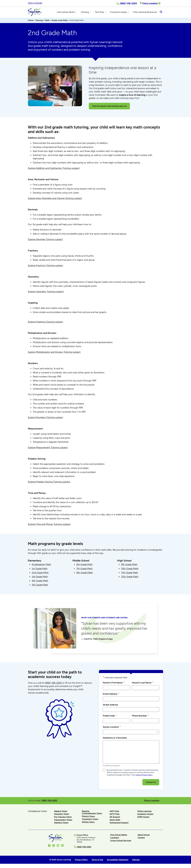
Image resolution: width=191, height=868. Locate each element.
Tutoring (39, 21)
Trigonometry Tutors (63, 820)
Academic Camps (145, 815)
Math (47, 21)
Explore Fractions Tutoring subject (45, 266)
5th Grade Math (40, 585)
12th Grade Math (130, 577)
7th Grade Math (84, 569)
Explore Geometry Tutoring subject (46, 292)
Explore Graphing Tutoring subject (45, 322)
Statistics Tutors (61, 823)
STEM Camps (143, 818)
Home (31, 21)
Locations (115, 838)
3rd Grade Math (40, 577)
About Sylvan (144, 835)
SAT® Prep (114, 812)
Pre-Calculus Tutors (63, 818)
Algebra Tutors (61, 812)
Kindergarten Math (41, 565)
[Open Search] (161, 12)
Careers (141, 838)
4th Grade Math (40, 581)
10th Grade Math (130, 569)
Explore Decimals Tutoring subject (45, 240)
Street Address (110, 705)
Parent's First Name (114, 683)
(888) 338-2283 (49, 801)
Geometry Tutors (62, 815)
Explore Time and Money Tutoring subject (49, 525)
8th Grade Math (85, 573)
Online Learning (144, 812)
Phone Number (140, 716)
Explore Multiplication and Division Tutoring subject (54, 353)
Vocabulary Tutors (90, 820)
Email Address (111, 694)
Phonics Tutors (88, 817)
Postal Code (110, 716)
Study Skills (115, 820)
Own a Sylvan (35, 3)
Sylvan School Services (121, 841)
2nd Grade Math (40, 573)
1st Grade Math (40, 569)
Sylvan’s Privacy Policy (144, 776)
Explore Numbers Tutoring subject (45, 418)
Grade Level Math (60, 21)
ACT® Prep (115, 815)
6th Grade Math (85, 565)
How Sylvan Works (119, 835)
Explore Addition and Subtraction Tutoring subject (54, 169)
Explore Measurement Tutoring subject (48, 448)
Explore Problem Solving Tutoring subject (49, 483)
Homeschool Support (119, 823)
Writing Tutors (88, 823)
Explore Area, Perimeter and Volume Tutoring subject (55, 199)
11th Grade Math (130, 573)
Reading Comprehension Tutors (92, 813)
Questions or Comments (115, 738)
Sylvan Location (112, 728)
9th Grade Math (129, 565)
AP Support (115, 818)
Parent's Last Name (143, 683)
